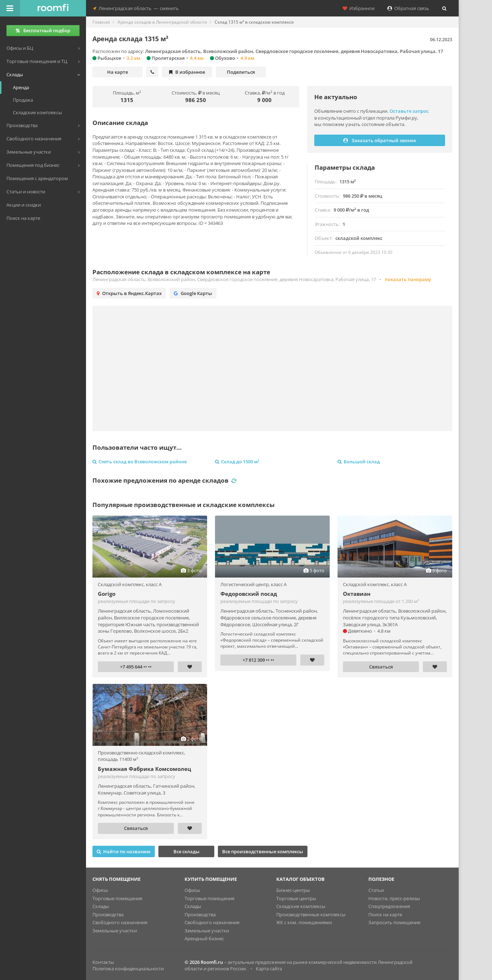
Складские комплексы (301, 906)
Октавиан (357, 594)
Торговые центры (296, 898)
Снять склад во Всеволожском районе (140, 462)
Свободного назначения (120, 922)
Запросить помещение (394, 922)
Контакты (103, 962)
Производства (108, 914)
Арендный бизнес (204, 938)
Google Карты (193, 293)
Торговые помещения (117, 898)
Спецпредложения (389, 906)
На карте (118, 72)
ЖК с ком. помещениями (304, 922)
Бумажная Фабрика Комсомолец (144, 769)
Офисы (100, 890)
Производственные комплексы (311, 914)
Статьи (376, 890)
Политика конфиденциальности (128, 969)
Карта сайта (269, 969)
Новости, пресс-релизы (394, 898)
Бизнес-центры (293, 890)
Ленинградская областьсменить (136, 8)
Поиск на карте (385, 914)
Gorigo (107, 594)
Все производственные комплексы (263, 851)
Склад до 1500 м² (237, 462)
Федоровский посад (249, 594)
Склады (101, 906)
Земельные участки (115, 931)
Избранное (359, 8)
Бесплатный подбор (43, 30)
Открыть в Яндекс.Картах (129, 293)
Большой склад (359, 462)
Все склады (187, 851)
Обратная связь (408, 8)
